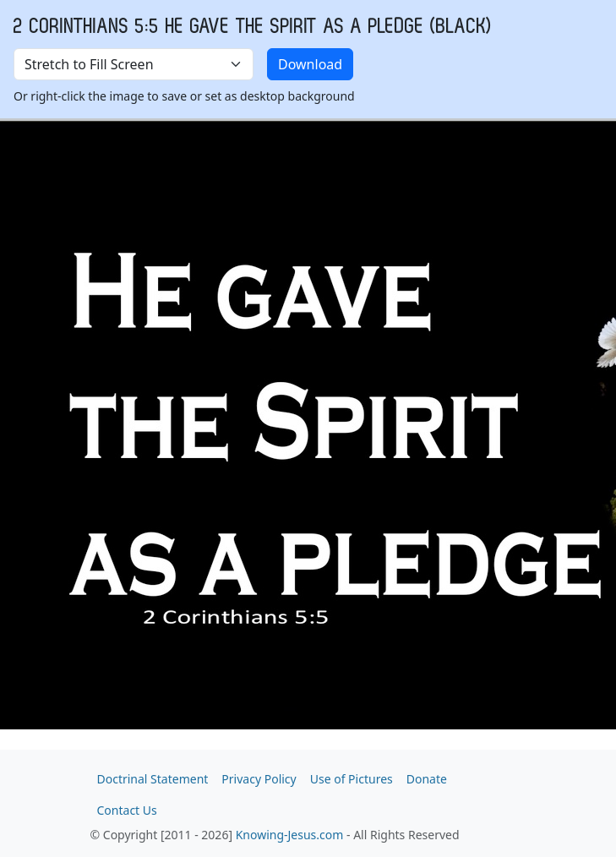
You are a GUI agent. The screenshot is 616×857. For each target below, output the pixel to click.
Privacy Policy (259, 779)
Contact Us (127, 810)
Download (310, 64)
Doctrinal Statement (153, 779)
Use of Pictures (352, 779)
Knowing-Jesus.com (290, 835)
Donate (427, 779)
